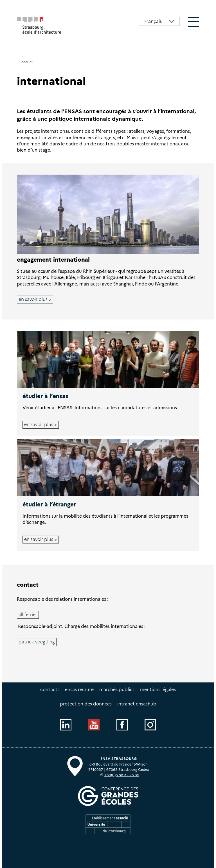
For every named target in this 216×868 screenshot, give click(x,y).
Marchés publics (117, 690)
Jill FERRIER (28, 615)
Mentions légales (158, 690)
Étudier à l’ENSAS (45, 396)
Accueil (27, 62)
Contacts (50, 690)
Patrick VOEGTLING (37, 642)
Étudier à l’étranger (49, 504)
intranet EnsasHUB (137, 704)
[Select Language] (159, 21)
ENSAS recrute (79, 690)
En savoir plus (33, 299)
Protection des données (86, 704)
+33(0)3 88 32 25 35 (122, 775)
